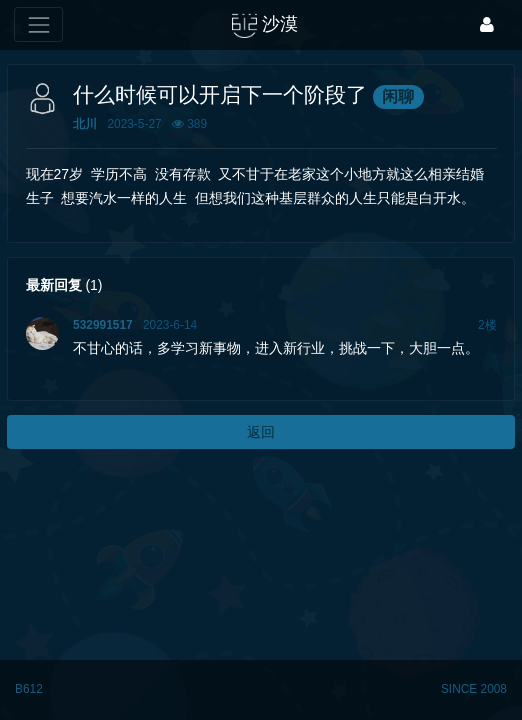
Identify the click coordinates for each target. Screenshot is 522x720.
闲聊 (398, 96)
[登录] (487, 24)
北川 (85, 124)
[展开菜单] (38, 24)
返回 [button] (261, 432)
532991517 (103, 325)
